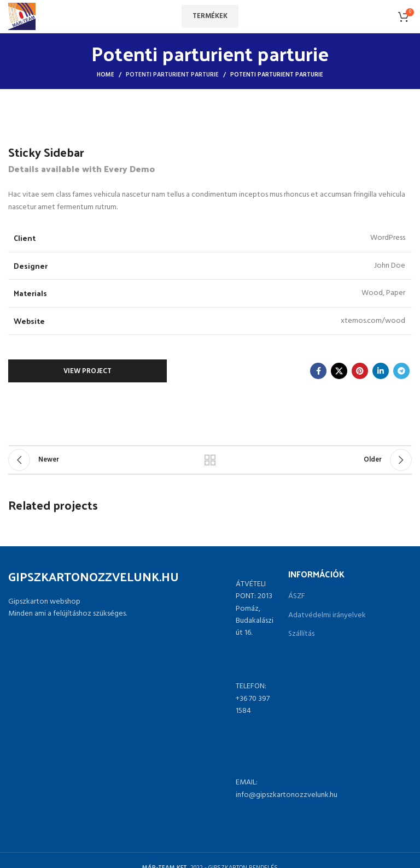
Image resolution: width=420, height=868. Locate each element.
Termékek (210, 16)
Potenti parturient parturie (172, 75)
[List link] (210, 699)
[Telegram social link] (401, 371)
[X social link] (339, 371)
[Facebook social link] (318, 371)
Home (106, 75)
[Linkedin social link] (381, 371)
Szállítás (301, 634)
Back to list (210, 460)
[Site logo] (22, 17)
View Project (87, 371)
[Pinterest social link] (360, 371)
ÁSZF (297, 597)
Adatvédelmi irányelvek (327, 616)
